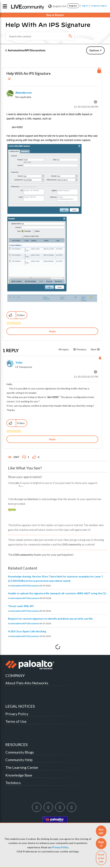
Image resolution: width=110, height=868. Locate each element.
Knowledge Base (19, 775)
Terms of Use (16, 721)
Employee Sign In (99, 6)
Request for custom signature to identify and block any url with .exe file (50, 619)
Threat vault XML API (21, 606)
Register (73, 6)
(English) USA (57, 6)
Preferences (101, 858)
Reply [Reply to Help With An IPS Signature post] (52, 331)
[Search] (40, 36)
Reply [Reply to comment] (52, 439)
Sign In (85, 6)
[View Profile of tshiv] (19, 362)
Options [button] (94, 50)
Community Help (19, 760)
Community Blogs (20, 752)
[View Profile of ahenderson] (24, 92)
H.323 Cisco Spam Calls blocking (27, 631)
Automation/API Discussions (27, 50)
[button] (101, 831)
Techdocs (13, 783)
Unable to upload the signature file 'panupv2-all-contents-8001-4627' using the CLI (57, 593)
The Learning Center (22, 767)
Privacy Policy (60, 847)
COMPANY (15, 675)
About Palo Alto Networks (27, 683)
